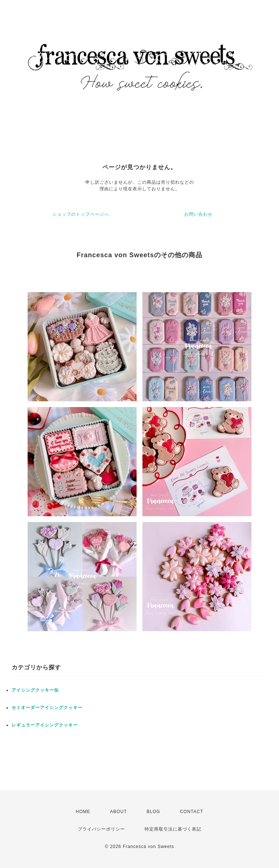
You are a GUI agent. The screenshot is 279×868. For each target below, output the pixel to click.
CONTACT (191, 812)
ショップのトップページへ (81, 214)
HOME (83, 812)
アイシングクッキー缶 (35, 690)
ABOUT (118, 812)
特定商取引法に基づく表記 (173, 829)
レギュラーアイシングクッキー (45, 725)
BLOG (153, 812)
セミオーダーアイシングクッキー (47, 708)
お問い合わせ (198, 214)
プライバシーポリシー (101, 829)
